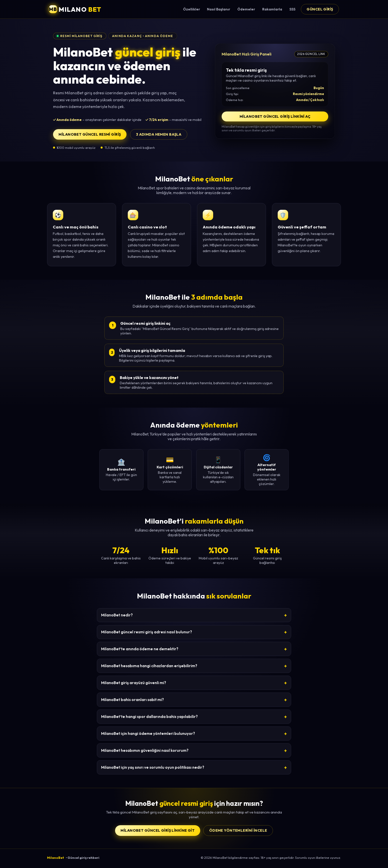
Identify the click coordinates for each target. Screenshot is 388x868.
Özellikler (192, 9)
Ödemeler (246, 9)
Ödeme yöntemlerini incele (238, 830)
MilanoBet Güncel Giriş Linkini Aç (275, 116)
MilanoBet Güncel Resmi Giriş (90, 134)
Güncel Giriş (320, 9)
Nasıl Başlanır (219, 9)
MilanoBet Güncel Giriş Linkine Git (158, 830)
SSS (292, 9)
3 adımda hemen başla (159, 134)
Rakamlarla (272, 9)
